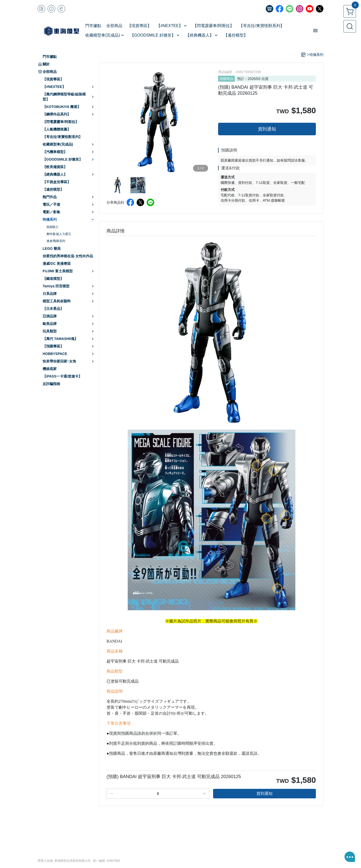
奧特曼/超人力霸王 (59, 234)
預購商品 (226, 79)
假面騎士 (52, 227)
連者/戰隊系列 (56, 241)
